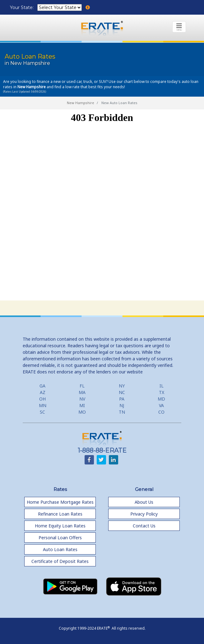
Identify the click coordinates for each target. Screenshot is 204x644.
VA (161, 405)
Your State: (22, 7)
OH (42, 399)
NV (82, 399)
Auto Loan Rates (60, 549)
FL (82, 386)
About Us (144, 502)
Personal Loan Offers (60, 538)
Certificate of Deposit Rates (60, 561)
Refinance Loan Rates (60, 514)
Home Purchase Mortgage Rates (60, 502)
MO (82, 412)
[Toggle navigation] (179, 27)
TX (162, 392)
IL (162, 386)
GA (42, 386)
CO (161, 412)
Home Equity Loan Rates (60, 526)
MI (82, 405)
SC (42, 412)
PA (122, 399)
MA (82, 392)
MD (161, 399)
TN (122, 412)
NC (122, 392)
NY (122, 386)
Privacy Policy (144, 514)
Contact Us (144, 526)
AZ (43, 392)
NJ (122, 405)
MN (43, 405)
